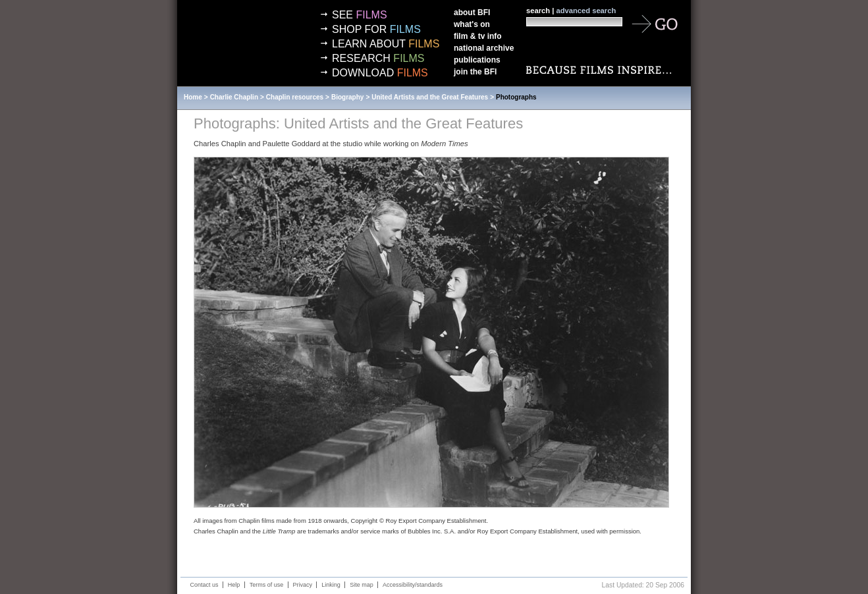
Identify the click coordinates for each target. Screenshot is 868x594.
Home (193, 97)
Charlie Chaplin (234, 97)
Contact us (204, 585)
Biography (347, 97)
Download (380, 73)
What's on (472, 24)
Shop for (376, 29)
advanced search (586, 11)
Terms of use (267, 585)
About (472, 13)
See (360, 15)
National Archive (484, 48)
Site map (362, 585)
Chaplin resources (295, 97)
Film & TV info (478, 36)
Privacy (303, 585)
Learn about (386, 44)
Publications (477, 60)
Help (234, 585)
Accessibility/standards (413, 585)
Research (378, 58)
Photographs (516, 97)
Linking (331, 585)
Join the (475, 72)
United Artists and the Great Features (430, 97)
